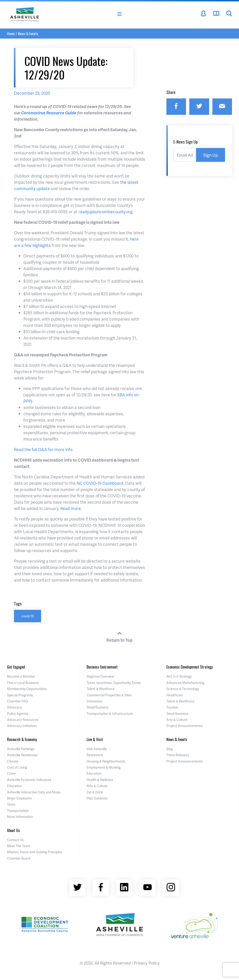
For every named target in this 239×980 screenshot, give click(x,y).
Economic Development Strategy (190, 667)
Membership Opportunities (27, 689)
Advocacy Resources (23, 720)
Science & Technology (183, 689)
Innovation (94, 701)
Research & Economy (22, 739)
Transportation (18, 811)
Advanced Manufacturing (185, 683)
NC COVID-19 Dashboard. (100, 483)
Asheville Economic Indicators (29, 780)
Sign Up (211, 155)
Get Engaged (16, 667)
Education (14, 786)
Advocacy (14, 707)
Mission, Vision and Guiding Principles (35, 852)
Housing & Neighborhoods (106, 761)
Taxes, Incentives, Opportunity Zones (114, 683)
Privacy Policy (147, 963)
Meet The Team (19, 846)
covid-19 (28, 616)
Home (11, 33)
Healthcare (175, 695)
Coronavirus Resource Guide (49, 113)
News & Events (28, 33)
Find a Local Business (23, 683)
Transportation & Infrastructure (110, 714)
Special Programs (20, 695)
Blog (170, 749)
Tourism (172, 707)
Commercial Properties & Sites (109, 695)
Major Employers (19, 798)
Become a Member (21, 676)
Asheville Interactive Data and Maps (34, 792)
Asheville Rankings (21, 749)
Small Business (98, 707)
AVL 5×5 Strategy (179, 676)
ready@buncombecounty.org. (106, 212)
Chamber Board (19, 858)
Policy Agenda (18, 714)
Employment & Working (104, 767)
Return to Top (119, 636)
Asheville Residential (22, 755)
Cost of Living (17, 767)
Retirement (95, 755)
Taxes (11, 804)
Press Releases (178, 755)
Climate (13, 761)
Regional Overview (100, 676)
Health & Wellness (100, 780)
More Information (20, 817)
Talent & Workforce (101, 689)
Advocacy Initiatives (22, 726)
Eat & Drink (95, 792)
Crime (11, 773)
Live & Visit (95, 739)
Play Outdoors (97, 798)
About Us (13, 830)
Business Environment (102, 667)
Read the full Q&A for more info (43, 449)
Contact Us (15, 840)
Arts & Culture (177, 720)
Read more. (71, 508)
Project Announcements (185, 726)
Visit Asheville (97, 749)
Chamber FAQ (18, 701)
